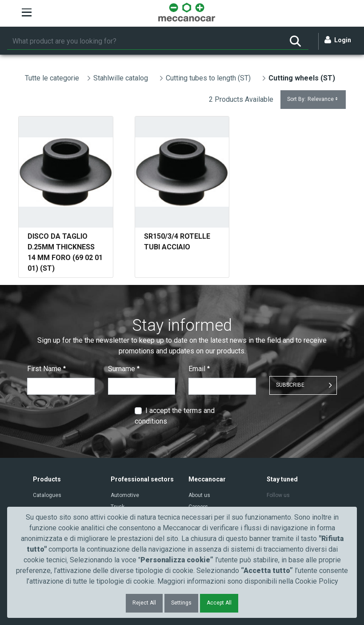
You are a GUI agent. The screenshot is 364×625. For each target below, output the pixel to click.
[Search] (145, 41)
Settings (181, 603)
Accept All (219, 603)
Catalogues (47, 495)
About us (199, 495)
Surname (124, 369)
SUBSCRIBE (290, 385)
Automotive (125, 495)
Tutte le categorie (52, 78)
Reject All (144, 603)
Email (199, 369)
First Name (46, 369)
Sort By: (313, 99)
